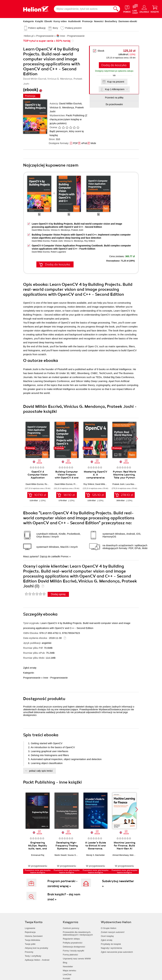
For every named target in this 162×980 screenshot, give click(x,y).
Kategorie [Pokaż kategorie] (29, 21)
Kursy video (60, 21)
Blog (65, 963)
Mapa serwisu (69, 970)
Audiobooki (74, 21)
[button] (137, 439)
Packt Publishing (75, 115)
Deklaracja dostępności (74, 947)
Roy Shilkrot (90, 241)
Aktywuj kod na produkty (36, 948)
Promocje (87, 21)
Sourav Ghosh (74, 855)
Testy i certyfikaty (33, 956)
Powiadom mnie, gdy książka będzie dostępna (38, 871)
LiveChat (67, 974)
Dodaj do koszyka (114, 65)
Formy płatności (70, 955)
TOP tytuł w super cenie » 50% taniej (47, 41)
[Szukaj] (116, 9)
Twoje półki (30, 944)
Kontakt (66, 978)
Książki (39, 21)
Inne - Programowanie (56, 678)
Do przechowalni (114, 104)
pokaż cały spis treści (41, 771)
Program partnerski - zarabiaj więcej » (62, 884)
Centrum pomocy (71, 928)
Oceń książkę (107, 936)
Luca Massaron (132, 484)
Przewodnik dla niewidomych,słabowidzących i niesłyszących (78, 933)
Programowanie (32, 678)
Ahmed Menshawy (121, 855)
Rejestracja (30, 932)
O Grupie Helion (109, 928)
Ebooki (48, 21)
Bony (55, 28)
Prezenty (29, 952)
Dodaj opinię (58, 594)
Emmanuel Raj (38, 855)
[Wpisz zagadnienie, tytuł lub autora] (83, 9)
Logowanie (30, 928)
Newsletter (68, 967)
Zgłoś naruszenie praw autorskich (117, 952)
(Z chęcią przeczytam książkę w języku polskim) (68, 119)
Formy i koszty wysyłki (73, 951)
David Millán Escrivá (70, 103)
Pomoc (65, 556)
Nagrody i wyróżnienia (111, 948)
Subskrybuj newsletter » (118, 884)
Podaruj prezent (73, 28)
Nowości (99, 21)
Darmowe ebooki (128, 21)
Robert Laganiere (58, 252)
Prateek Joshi (77, 230)
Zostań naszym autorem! (113, 932)
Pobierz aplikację (37, 28)
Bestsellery (111, 21)
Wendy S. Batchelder (95, 855)
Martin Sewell (61, 855)
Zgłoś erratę (30, 668)
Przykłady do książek (111, 944)
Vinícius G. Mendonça (62, 107)
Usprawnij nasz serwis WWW (77, 959)
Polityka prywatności (73, 943)
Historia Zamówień (34, 936)
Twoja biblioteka (32, 940)
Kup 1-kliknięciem (115, 89)
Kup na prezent (116, 82)
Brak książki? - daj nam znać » (64, 897)
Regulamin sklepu (71, 939)
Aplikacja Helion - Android (37, 960)
